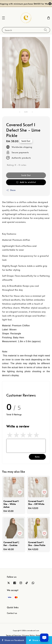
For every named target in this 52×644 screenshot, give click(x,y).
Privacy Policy (29, 635)
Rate (37, 457)
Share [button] (11, 190)
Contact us (12, 613)
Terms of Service (13, 635)
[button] (3, 18)
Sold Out (26, 175)
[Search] (45, 30)
